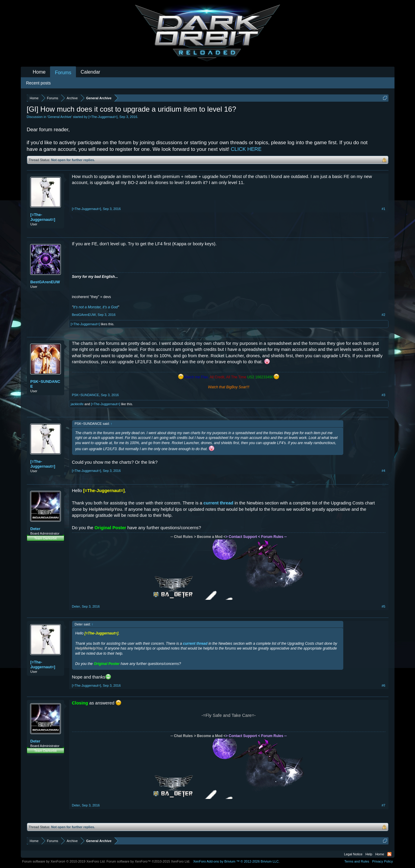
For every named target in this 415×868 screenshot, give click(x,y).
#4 (383, 471)
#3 (383, 395)
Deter (35, 529)
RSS (389, 854)
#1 (383, 209)
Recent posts (39, 83)
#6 (383, 685)
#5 (383, 606)
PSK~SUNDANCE (45, 384)
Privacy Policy (382, 861)
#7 (383, 805)
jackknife (77, 404)
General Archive (59, 117)
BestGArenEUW (45, 282)
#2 (383, 315)
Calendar (90, 72)
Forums (63, 73)
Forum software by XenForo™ (148, 861)
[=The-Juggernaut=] (103, 117)
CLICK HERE (246, 149)
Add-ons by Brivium (236, 861)
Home (39, 72)
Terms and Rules (357, 861)
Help (369, 854)
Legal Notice (353, 854)
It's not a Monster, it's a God (96, 307)
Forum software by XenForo (64, 861)
